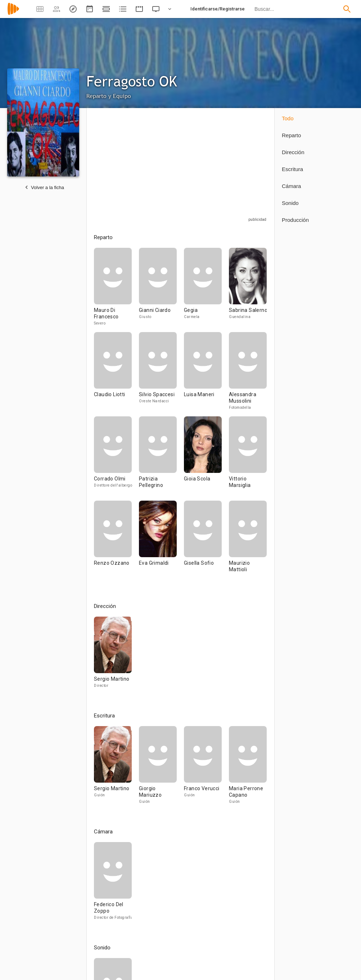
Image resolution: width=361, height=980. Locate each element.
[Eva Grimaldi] (161, 543)
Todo (288, 118)
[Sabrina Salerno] (248, 290)
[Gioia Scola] (206, 458)
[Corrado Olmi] (116, 458)
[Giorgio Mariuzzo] (161, 768)
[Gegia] (206, 290)
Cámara (291, 186)
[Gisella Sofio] (206, 543)
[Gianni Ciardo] (161, 290)
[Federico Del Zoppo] (113, 884)
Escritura (292, 169)
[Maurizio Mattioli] (248, 543)
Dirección (293, 152)
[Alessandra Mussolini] (248, 374)
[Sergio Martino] (113, 655)
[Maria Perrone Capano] (248, 768)
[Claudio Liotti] (116, 374)
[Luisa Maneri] (206, 374)
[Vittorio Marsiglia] (248, 458)
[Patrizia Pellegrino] (161, 458)
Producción (295, 220)
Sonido (290, 203)
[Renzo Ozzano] (116, 543)
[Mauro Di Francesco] (116, 290)
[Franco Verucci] (206, 768)
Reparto (291, 135)
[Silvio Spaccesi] (161, 374)
